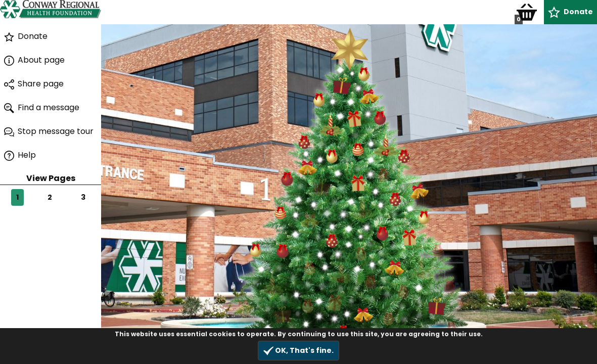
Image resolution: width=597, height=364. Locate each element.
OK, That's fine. (298, 351)
